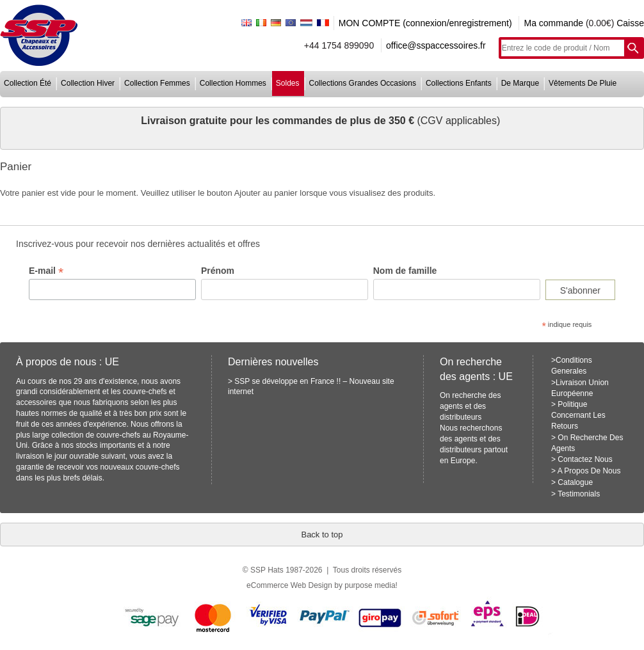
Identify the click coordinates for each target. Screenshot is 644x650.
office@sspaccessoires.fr (436, 45)
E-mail (46, 271)
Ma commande (553, 23)
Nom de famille (405, 271)
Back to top (322, 535)
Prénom (218, 271)
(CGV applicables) (458, 121)
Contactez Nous (585, 459)
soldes (288, 83)
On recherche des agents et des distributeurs (470, 406)
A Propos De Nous (589, 471)
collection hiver (88, 83)
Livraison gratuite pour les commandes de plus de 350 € (279, 121)
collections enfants (459, 83)
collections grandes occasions (363, 83)
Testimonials (579, 494)
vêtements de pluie (583, 83)
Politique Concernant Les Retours (578, 415)
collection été (28, 83)
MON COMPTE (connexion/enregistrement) (425, 23)
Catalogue (575, 482)
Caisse (630, 23)
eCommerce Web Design (289, 585)
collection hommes (233, 83)
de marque (520, 83)
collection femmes (157, 83)
